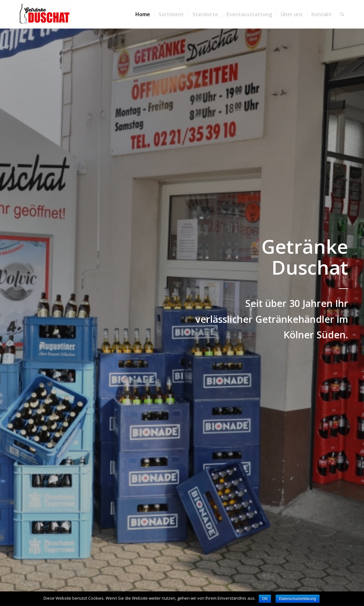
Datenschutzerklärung (298, 599)
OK (265, 599)
